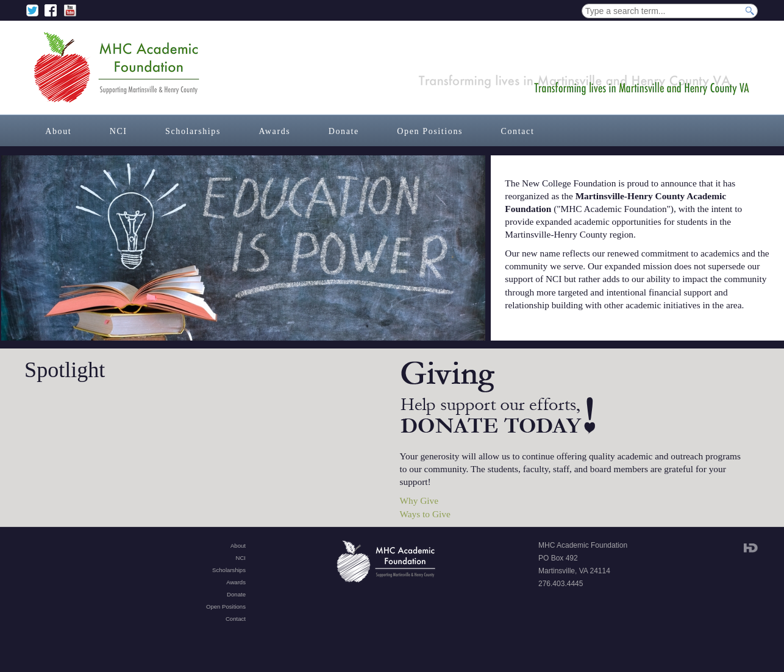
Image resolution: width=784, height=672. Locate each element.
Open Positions (430, 131)
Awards (274, 131)
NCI (119, 131)
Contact (518, 131)
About (58, 131)
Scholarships (193, 131)
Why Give (419, 500)
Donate (344, 131)
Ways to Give (425, 514)
